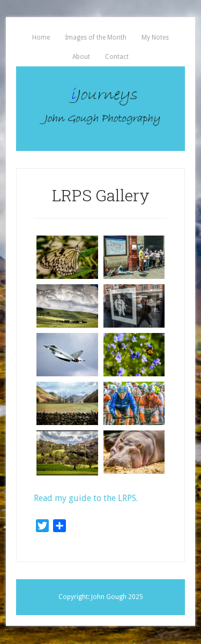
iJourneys (100, 109)
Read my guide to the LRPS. (86, 498)
